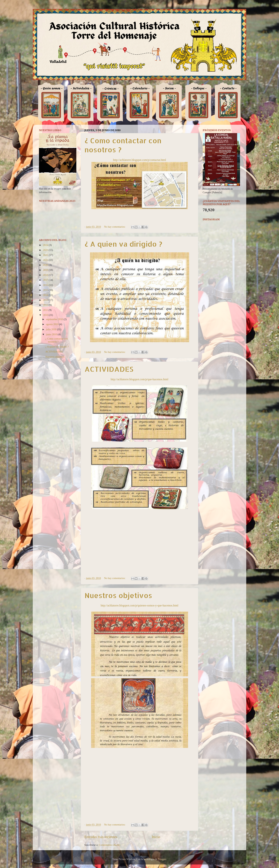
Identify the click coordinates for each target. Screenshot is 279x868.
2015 (46, 290)
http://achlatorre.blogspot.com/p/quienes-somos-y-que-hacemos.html (140, 605)
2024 (46, 245)
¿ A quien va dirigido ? (123, 244)
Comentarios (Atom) (110, 845)
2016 (46, 285)
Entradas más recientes (101, 837)
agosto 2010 (53, 324)
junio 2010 (52, 334)
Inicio (156, 837)
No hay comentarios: (115, 227)
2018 (46, 275)
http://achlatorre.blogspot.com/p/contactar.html (139, 160)
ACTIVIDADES (109, 369)
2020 (46, 265)
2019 (46, 270)
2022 (46, 255)
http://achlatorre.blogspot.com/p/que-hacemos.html (139, 379)
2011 (46, 310)
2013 (46, 300)
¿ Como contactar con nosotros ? (57, 340)
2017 (46, 280)
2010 (46, 315)
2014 (46, 295)
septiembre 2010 (55, 319)
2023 (46, 250)
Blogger (162, 859)
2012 (46, 305)
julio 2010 (52, 329)
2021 (46, 260)
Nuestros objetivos (118, 595)
